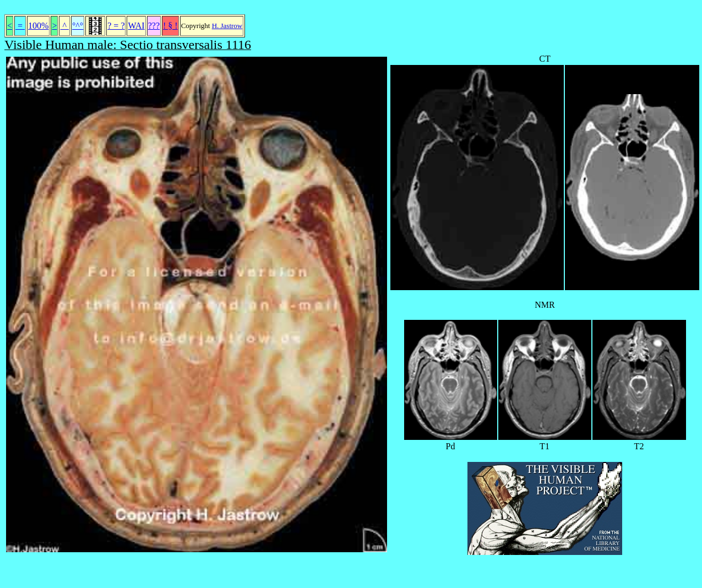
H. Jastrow (227, 26)
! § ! (170, 26)
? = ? (116, 26)
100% (38, 26)
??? (154, 26)
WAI (136, 26)
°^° (78, 26)
